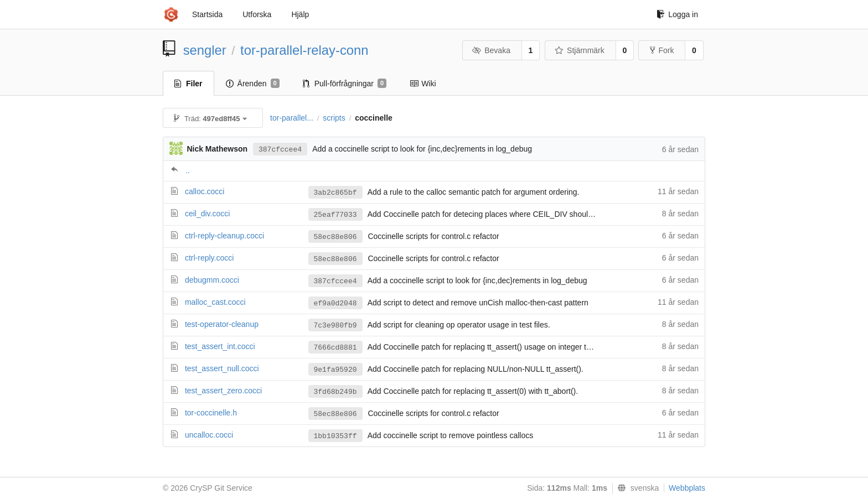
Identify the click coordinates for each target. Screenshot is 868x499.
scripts (334, 118)
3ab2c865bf (335, 193)
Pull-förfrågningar (345, 84)
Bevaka (491, 50)
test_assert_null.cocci (222, 368)
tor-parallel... (292, 118)
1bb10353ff (335, 436)
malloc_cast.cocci (215, 302)
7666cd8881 (335, 348)
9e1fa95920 (335, 370)
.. (188, 170)
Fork (662, 50)
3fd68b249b (335, 392)
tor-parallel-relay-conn (304, 50)
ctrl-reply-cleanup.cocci (224, 236)
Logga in (677, 14)
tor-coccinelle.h (211, 413)
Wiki (423, 84)
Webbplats (687, 488)
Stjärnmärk (580, 50)
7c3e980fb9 (335, 326)
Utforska (257, 14)
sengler (205, 50)
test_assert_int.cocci (220, 346)
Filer (188, 84)
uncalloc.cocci (209, 435)
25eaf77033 (335, 215)
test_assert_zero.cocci (223, 391)
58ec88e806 (335, 237)
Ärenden (253, 84)
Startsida (207, 14)
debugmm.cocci (212, 280)
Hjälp (300, 14)
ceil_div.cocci (207, 214)
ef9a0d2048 (335, 303)
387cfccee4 (280, 150)
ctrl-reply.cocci (209, 258)
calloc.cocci (205, 191)
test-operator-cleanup (222, 324)
